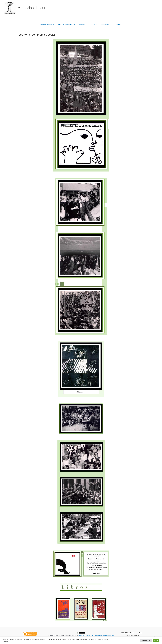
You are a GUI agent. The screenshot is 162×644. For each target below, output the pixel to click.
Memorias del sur (31, 8)
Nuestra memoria (50, 24)
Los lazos (94, 24)
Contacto (116, 24)
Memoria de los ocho (68, 24)
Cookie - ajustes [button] (146, 640)
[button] (56, 24)
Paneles (83, 24)
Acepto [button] (156, 640)
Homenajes (105, 24)
